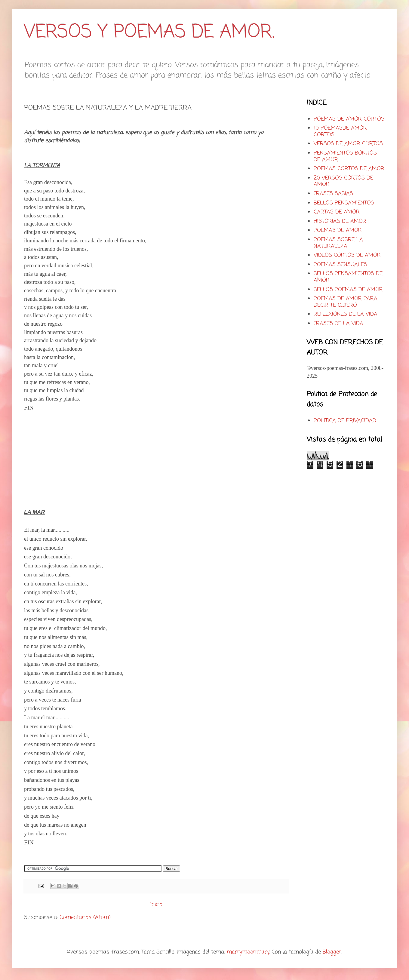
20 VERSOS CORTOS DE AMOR (343, 181)
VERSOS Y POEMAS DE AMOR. (149, 32)
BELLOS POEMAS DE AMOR (348, 290)
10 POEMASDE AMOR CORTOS (340, 131)
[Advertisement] (75, 463)
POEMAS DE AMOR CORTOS (349, 119)
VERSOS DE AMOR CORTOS (348, 144)
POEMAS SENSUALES (340, 265)
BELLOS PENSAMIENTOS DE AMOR (348, 277)
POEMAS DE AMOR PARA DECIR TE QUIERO (346, 302)
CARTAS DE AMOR (337, 212)
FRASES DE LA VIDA (338, 324)
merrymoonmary (248, 952)
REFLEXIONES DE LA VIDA (346, 314)
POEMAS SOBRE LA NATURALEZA (338, 243)
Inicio (156, 905)
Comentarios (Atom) (85, 917)
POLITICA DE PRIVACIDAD (345, 421)
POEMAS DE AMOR (338, 230)
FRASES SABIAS (333, 194)
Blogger (332, 952)
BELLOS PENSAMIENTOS (344, 203)
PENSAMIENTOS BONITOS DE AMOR (345, 156)
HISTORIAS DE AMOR (340, 221)
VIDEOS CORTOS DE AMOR (347, 255)
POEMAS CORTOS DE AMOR (349, 169)
